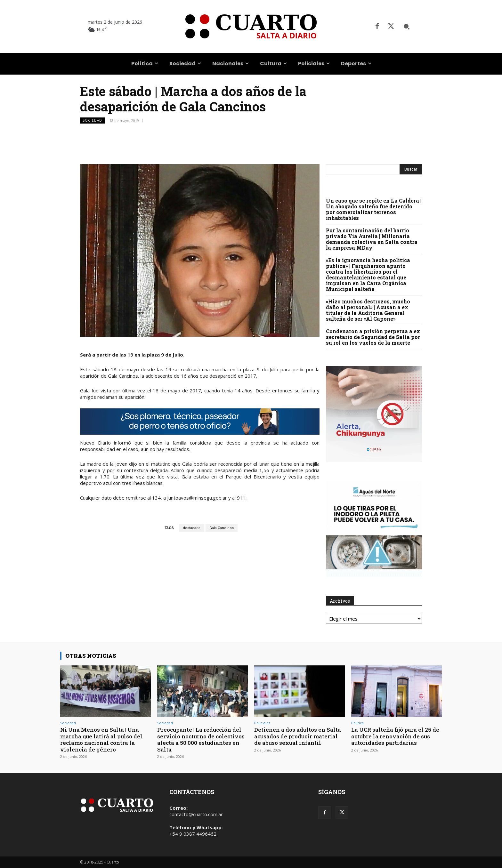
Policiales (262, 723)
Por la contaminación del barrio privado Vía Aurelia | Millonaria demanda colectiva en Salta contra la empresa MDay (372, 239)
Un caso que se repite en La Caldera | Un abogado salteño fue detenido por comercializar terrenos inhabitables (374, 209)
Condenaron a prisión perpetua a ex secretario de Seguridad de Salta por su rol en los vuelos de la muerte (373, 337)
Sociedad (92, 121)
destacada (192, 528)
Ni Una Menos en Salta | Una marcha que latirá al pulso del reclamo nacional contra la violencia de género (101, 739)
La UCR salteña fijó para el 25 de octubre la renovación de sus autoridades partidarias (395, 736)
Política (357, 723)
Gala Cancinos (222, 528)
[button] (407, 27)
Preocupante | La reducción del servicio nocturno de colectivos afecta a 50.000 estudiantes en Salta (201, 739)
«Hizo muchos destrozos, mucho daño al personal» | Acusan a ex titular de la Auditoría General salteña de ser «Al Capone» (368, 310)
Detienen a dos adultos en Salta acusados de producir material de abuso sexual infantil (298, 736)
